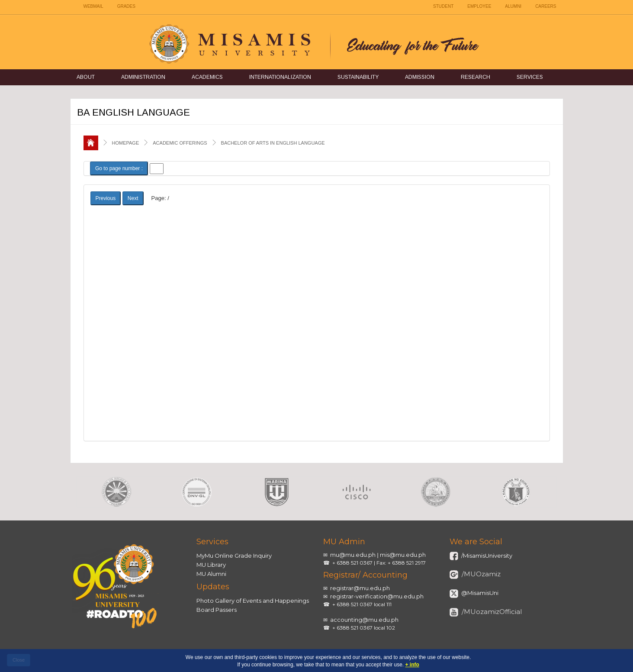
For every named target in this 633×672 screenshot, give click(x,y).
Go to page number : (119, 168)
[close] (19, 660)
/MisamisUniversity (486, 556)
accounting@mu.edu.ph (364, 620)
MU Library (211, 565)
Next (133, 198)
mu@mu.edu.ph (353, 555)
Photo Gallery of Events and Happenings (253, 601)
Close (19, 660)
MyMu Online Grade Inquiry (234, 556)
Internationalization (280, 77)
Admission (420, 77)
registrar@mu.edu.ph (360, 588)
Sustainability (358, 77)
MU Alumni (211, 574)
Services (530, 77)
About (86, 77)
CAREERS (546, 6)
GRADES (126, 6)
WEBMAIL (93, 6)
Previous (106, 198)
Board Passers (217, 610)
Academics (207, 77)
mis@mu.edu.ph (403, 555)
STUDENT (443, 6)
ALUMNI (513, 6)
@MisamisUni (479, 593)
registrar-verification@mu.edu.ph (377, 596)
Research (476, 77)
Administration (143, 77)
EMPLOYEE (479, 6)
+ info (412, 665)
